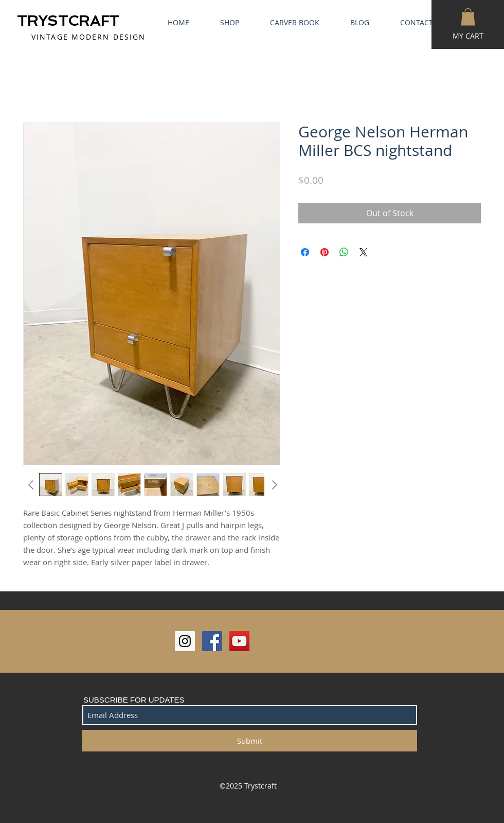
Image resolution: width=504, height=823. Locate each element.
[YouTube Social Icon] (239, 641)
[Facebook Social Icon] (212, 641)
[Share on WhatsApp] (344, 252)
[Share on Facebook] (305, 252)
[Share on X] (364, 252)
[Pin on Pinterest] (325, 252)
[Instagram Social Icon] (185, 641)
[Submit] (250, 741)
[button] (468, 17)
